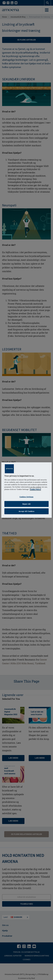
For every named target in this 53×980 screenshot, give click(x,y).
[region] (26, 490)
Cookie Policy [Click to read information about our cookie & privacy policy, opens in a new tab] (35, 489)
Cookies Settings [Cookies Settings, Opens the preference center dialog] (26, 497)
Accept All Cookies (26, 511)
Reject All (27, 504)
